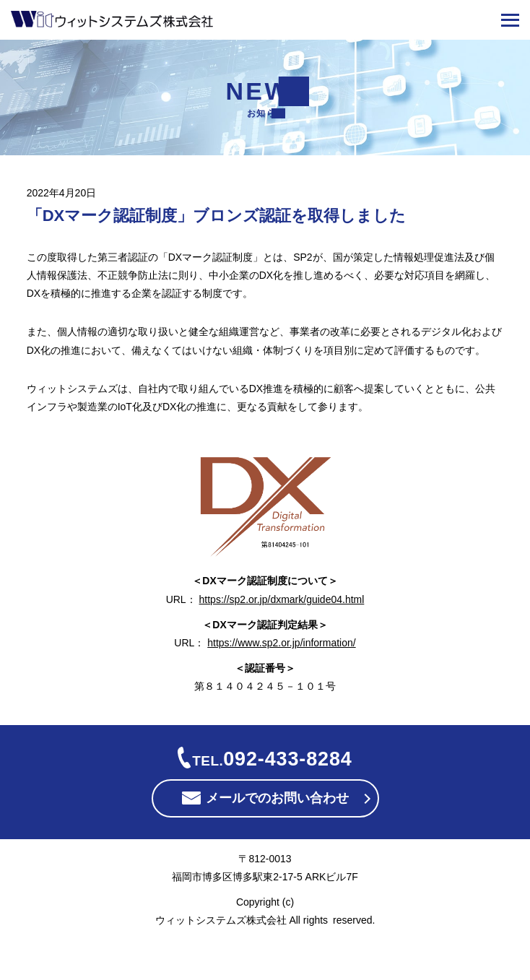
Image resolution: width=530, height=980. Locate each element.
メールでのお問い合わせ (277, 799)
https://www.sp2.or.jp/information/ (281, 643)
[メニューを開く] (510, 20)
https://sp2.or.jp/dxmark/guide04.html (282, 599)
